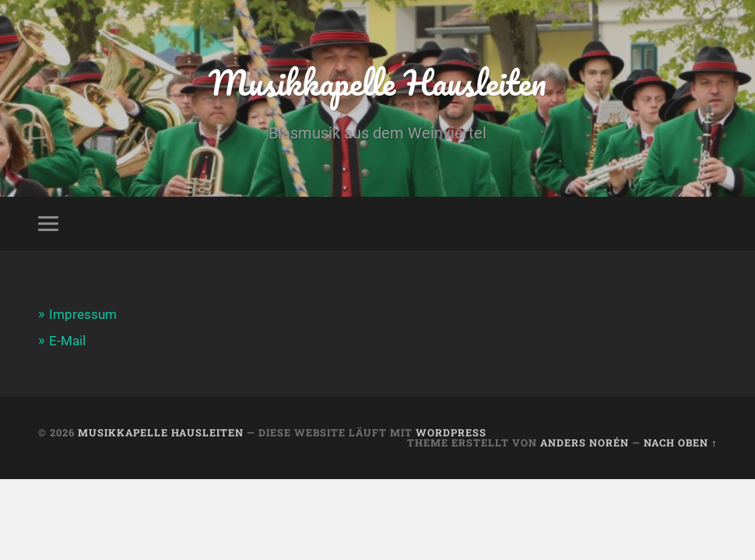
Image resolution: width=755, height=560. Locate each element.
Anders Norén (585, 443)
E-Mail (67, 341)
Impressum (83, 314)
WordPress (451, 432)
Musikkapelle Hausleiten (377, 82)
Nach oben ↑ (680, 443)
